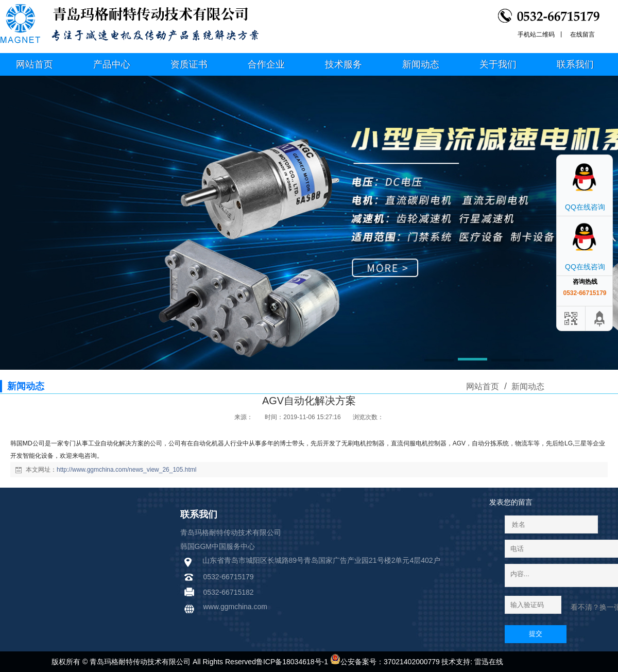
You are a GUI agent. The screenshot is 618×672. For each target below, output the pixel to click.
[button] (439, 361)
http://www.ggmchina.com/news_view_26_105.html (126, 470)
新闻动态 (527, 386)
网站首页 (483, 386)
